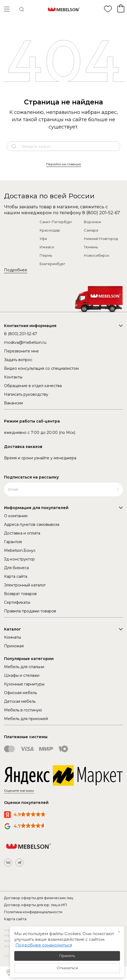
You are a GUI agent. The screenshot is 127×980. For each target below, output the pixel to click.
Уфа (43, 239)
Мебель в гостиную (23, 710)
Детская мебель (20, 701)
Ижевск (47, 247)
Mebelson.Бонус (20, 550)
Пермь (46, 255)
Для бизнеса (16, 568)
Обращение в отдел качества (33, 386)
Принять (67, 956)
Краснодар (50, 230)
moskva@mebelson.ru (25, 342)
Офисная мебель (20, 693)
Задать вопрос (18, 360)
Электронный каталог (25, 585)
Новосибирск (97, 255)
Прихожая (14, 646)
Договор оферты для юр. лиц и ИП (36, 905)
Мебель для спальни (24, 667)
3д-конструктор (19, 559)
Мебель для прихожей (26, 719)
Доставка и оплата (22, 533)
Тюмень (91, 247)
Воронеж (92, 222)
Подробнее (16, 270)
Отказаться (67, 968)
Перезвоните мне (21, 351)
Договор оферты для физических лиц (39, 898)
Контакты (13, 377)
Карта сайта (16, 576)
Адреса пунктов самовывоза (32, 524)
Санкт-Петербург (56, 222)
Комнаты (13, 637)
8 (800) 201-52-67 (101, 213)
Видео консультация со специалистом (41, 368)
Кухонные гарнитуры (24, 684)
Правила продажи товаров (30, 611)
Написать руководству (26, 394)
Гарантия (13, 542)
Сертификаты (17, 602)
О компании (16, 516)
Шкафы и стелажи (22, 675)
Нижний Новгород (101, 239)
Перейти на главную (64, 164)
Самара (91, 230)
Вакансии (13, 403)
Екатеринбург (52, 264)
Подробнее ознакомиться (44, 945)
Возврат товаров (20, 594)
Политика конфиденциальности (33, 912)
